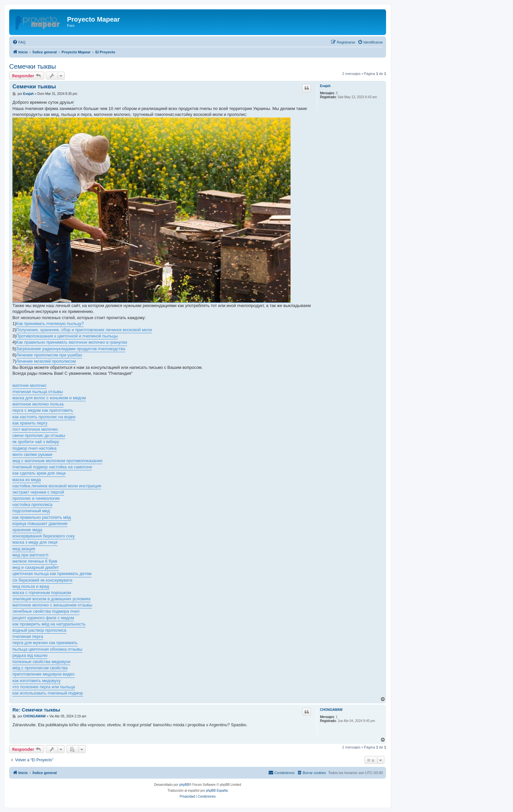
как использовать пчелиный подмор (48, 693)
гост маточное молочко (35, 429)
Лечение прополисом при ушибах (49, 355)
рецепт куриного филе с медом (43, 618)
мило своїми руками (32, 454)
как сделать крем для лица (39, 473)
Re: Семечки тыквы (36, 710)
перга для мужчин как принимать (45, 643)
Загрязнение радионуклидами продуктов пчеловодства (71, 349)
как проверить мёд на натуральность (49, 624)
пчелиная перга (28, 636)
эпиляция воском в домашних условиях (52, 599)
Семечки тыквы (33, 66)
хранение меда (27, 530)
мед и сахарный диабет (36, 567)
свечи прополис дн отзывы (39, 435)
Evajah (325, 86)
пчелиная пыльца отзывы (38, 392)
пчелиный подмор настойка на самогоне (52, 467)
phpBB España (217, 791)
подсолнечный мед (31, 511)
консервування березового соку (44, 536)
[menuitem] (19, 42)
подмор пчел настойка (35, 448)
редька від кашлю (30, 655)
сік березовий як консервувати (42, 580)
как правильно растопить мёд (42, 517)
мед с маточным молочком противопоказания (57, 461)
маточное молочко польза (38, 404)
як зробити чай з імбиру (36, 442)
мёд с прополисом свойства (40, 668)
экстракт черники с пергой (38, 492)
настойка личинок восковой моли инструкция (57, 486)
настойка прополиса (32, 505)
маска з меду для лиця (35, 542)
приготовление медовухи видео (44, 674)
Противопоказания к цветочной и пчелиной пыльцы (67, 336)
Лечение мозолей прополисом (46, 361)
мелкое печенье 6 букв (35, 561)
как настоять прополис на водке (44, 417)
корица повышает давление (40, 523)
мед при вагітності (30, 555)
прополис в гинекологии (36, 498)
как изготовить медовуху (37, 681)
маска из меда (27, 480)
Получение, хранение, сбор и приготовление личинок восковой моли (84, 330)
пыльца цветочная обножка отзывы (47, 649)
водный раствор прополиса (39, 630)
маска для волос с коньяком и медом (49, 398)
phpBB (184, 785)
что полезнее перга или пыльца (44, 687)
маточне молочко (29, 385)
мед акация (24, 549)
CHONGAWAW (331, 710)
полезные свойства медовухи (41, 662)
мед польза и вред (31, 586)
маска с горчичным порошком (42, 593)
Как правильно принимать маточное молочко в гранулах (72, 342)
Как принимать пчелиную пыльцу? (50, 324)
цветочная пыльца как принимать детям (52, 574)
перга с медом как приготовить (43, 410)
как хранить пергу (30, 423)
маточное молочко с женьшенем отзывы (52, 605)
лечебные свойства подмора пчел (46, 611)
